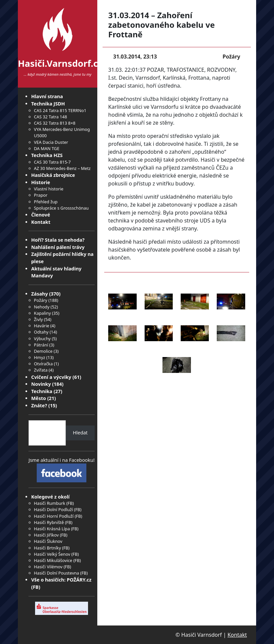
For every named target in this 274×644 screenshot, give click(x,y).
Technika (42, 391)
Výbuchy (43, 339)
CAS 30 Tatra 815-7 (52, 162)
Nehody (42, 307)
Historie (41, 182)
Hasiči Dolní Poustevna (57, 573)
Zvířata (41, 370)
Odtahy (41, 332)
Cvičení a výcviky (51, 377)
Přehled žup (46, 202)
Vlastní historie (49, 189)
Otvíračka (44, 364)
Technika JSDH (48, 104)
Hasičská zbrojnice (53, 175)
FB (70, 503)
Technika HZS (47, 155)
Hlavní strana (47, 96)
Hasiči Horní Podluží (54, 516)
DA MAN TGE (47, 148)
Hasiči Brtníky (48, 548)
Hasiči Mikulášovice (53, 560)
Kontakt (41, 222)
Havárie (42, 326)
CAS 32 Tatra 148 (51, 117)
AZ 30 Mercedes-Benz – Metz (62, 168)
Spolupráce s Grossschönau (61, 208)
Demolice (43, 351)
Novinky (41, 384)
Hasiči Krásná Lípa (52, 529)
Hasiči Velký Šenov (52, 554)
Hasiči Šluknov (48, 541)
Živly (39, 319)
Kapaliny (43, 313)
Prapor (41, 195)
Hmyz (40, 357)
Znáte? (39, 405)
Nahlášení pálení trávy (58, 247)
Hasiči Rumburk (50, 503)
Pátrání (41, 345)
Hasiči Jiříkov (46, 535)
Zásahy (39, 294)
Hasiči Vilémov (48, 567)
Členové (41, 215)
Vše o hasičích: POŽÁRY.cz (61, 580)
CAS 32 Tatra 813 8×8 (55, 123)
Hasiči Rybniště (49, 522)
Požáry (41, 300)
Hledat (80, 433)
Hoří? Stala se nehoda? (58, 240)
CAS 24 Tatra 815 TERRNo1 (60, 110)
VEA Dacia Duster (51, 142)
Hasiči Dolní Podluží (54, 509)
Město (39, 398)
